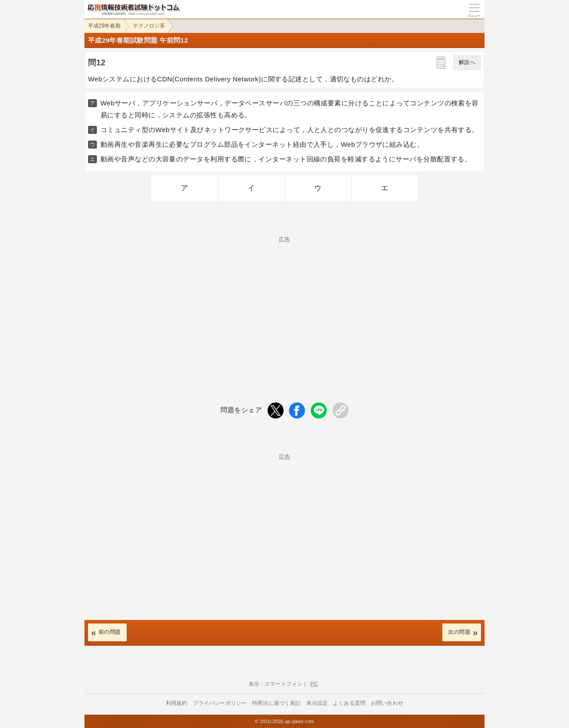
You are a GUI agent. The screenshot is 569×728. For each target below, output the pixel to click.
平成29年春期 (104, 26)
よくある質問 (349, 703)
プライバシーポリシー (220, 703)
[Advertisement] (284, 305)
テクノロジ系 (149, 26)
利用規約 (177, 703)
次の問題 (459, 632)
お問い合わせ (387, 703)
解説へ (467, 62)
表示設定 (317, 703)
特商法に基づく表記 (276, 703)
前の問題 (110, 632)
